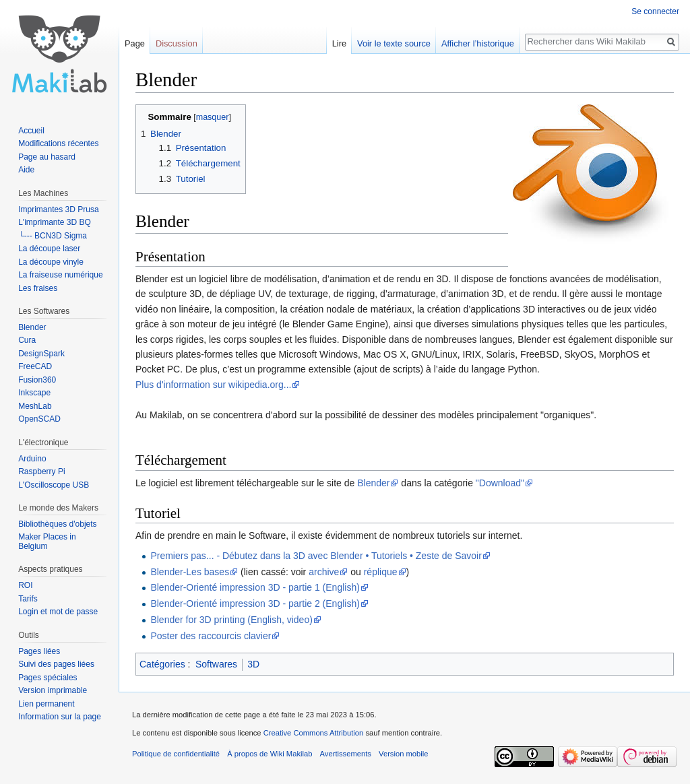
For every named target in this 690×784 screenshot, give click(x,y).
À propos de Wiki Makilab (270, 754)
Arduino (32, 459)
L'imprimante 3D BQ (55, 222)
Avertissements (346, 754)
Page (135, 43)
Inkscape (34, 393)
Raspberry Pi (41, 471)
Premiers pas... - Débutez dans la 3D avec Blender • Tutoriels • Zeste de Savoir (316, 556)
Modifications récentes (58, 143)
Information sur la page (60, 717)
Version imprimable (53, 690)
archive (324, 572)
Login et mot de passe (58, 612)
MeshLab (35, 406)
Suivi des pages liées (56, 664)
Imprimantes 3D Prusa (58, 209)
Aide (26, 170)
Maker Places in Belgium (47, 542)
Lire (339, 43)
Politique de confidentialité (176, 754)
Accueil (31, 131)
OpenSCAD (39, 419)
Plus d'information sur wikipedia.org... (213, 385)
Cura (27, 340)
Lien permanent (46, 704)
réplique (381, 572)
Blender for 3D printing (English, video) (231, 620)
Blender (373, 483)
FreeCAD (35, 366)
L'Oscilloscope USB (54, 485)
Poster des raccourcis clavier (211, 636)
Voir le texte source (394, 43)
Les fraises (38, 288)
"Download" (500, 483)
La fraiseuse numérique (60, 275)
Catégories (162, 664)
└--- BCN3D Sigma (53, 236)
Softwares (216, 664)
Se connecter (655, 11)
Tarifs (28, 599)
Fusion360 (37, 380)
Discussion (177, 43)
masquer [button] (213, 117)
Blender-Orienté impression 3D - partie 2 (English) (255, 603)
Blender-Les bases (190, 572)
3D (253, 664)
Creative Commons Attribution (314, 733)
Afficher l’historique (478, 43)
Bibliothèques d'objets (57, 524)
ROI (25, 585)
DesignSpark (41, 354)
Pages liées (39, 651)
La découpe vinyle (51, 262)
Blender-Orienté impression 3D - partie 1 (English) (255, 587)
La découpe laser (49, 249)
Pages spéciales (48, 678)
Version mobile (403, 754)
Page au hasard (47, 157)
